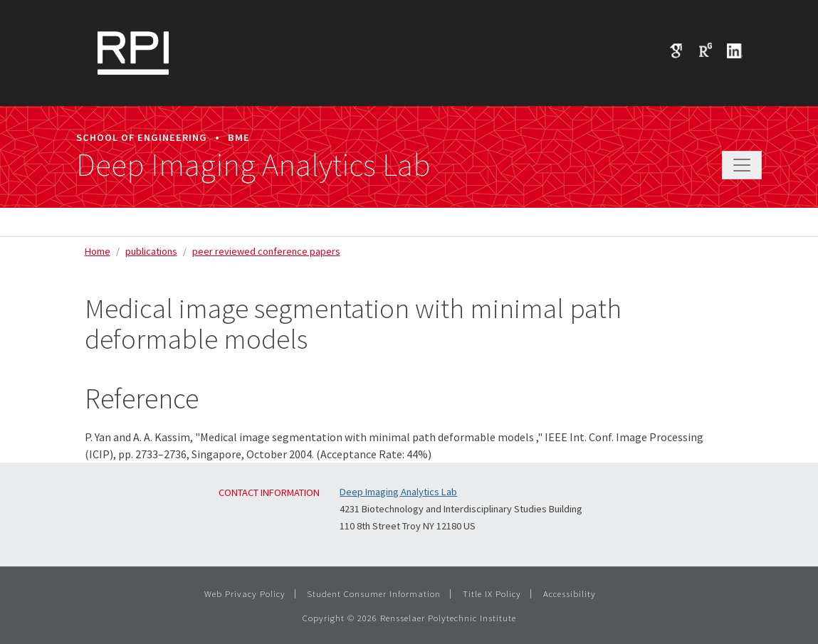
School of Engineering (142, 137)
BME (239, 137)
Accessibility (570, 593)
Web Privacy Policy (245, 593)
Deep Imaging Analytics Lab (253, 165)
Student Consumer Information (374, 593)
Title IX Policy (492, 593)
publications (151, 251)
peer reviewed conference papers (266, 251)
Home (98, 251)
